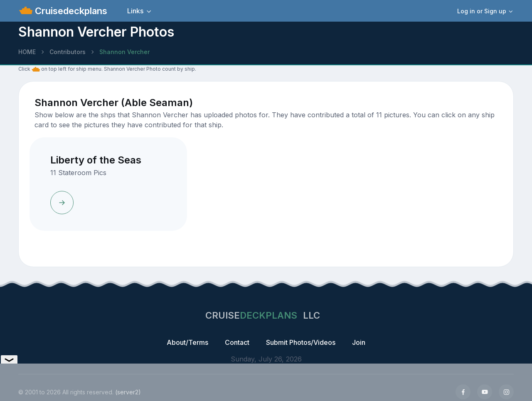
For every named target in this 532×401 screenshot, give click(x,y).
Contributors (68, 52)
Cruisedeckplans (70, 11)
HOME (27, 52)
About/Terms (187, 342)
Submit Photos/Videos (301, 342)
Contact (237, 342)
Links (135, 11)
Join (359, 342)
